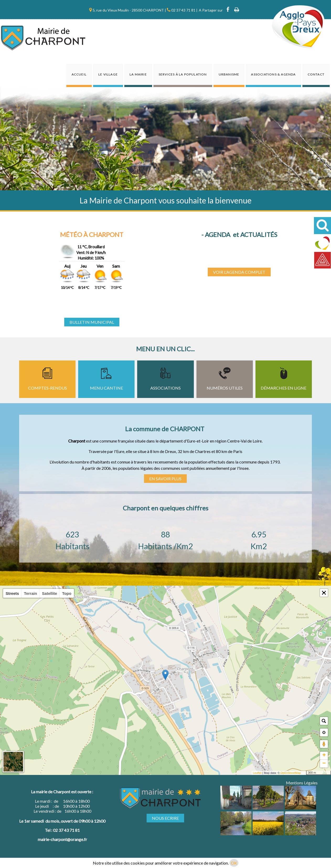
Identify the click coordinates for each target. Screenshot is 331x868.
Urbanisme (229, 74)
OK (234, 863)
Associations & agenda (273, 74)
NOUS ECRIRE (165, 818)
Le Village (108, 74)
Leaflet (257, 773)
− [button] (324, 764)
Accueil (79, 74)
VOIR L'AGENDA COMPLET (239, 272)
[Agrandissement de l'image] (236, 808)
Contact (316, 74)
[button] (324, 593)
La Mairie (138, 74)
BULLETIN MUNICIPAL (92, 322)
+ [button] (324, 756)
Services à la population (183, 74)
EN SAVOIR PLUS (165, 479)
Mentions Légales (302, 783)
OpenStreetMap (291, 773)
